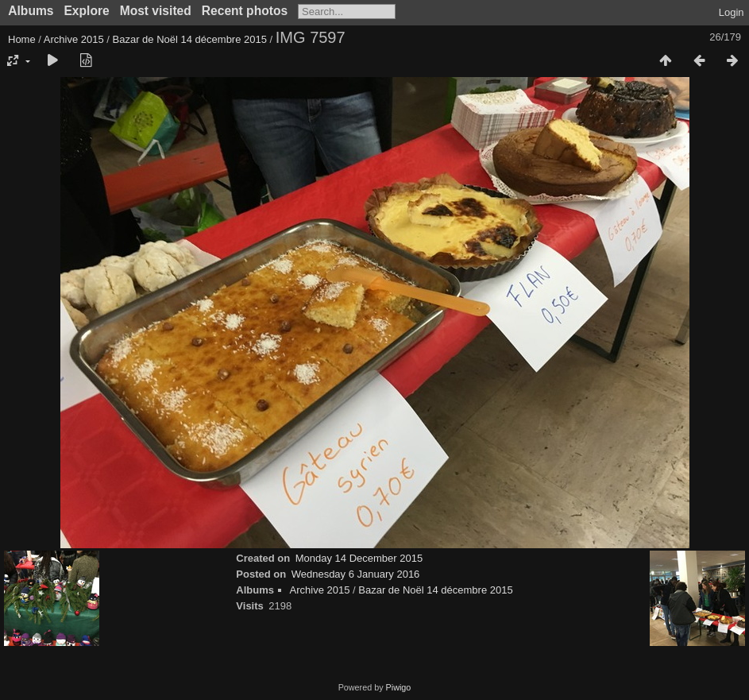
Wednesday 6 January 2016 (356, 574)
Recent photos (245, 11)
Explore (86, 11)
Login (732, 12)
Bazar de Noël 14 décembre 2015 (190, 39)
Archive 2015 (74, 39)
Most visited (156, 11)
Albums (31, 11)
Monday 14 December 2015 (359, 558)
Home (22, 39)
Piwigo (399, 687)
